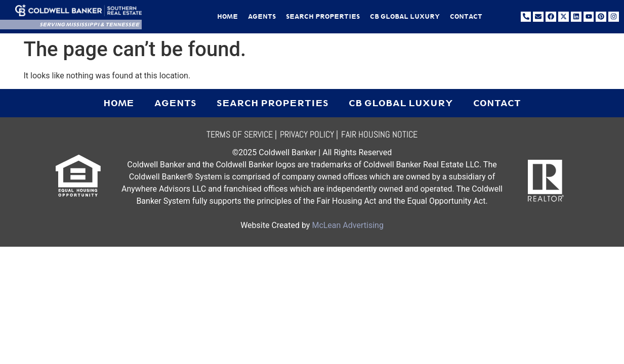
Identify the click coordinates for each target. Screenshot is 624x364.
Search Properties (323, 17)
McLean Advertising (347, 225)
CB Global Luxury (405, 17)
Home (227, 17)
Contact (466, 17)
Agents (262, 17)
